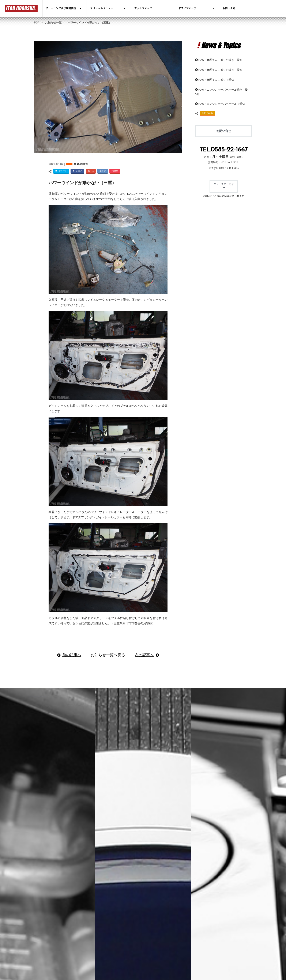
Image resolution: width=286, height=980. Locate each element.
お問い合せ (224, 131)
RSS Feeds (207, 113)
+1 (90, 171)
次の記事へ (144, 655)
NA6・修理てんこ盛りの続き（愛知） (222, 60)
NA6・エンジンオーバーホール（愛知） (223, 104)
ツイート (61, 171)
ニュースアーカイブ (224, 186)
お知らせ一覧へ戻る (108, 655)
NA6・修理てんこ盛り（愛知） (217, 80)
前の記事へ (72, 655)
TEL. (224, 150)
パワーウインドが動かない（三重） (82, 183)
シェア (77, 171)
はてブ (103, 171)
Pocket (115, 171)
